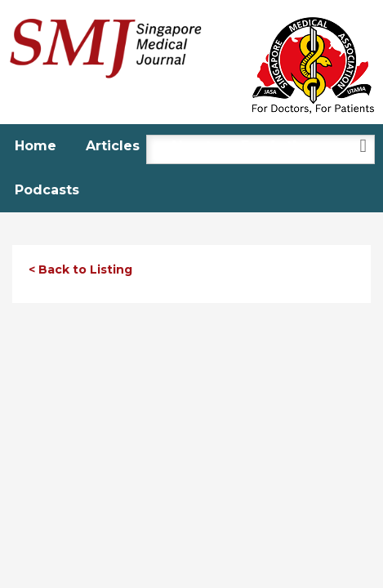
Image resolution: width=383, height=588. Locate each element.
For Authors (282, 146)
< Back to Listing (80, 269)
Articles (113, 146)
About (190, 146)
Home (36, 146)
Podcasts (47, 190)
